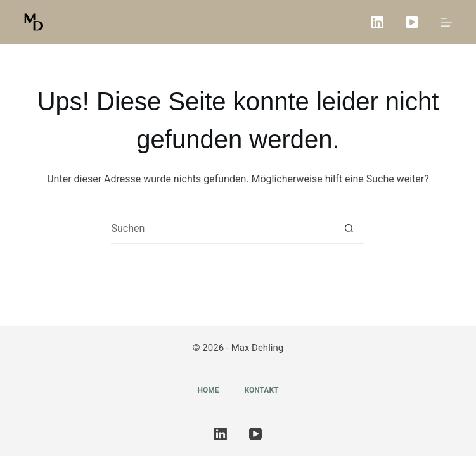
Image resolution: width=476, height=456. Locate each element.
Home (209, 390)
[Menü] (446, 22)
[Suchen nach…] (222, 229)
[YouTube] (412, 22)
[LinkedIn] (377, 22)
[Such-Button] (349, 229)
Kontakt (262, 390)
